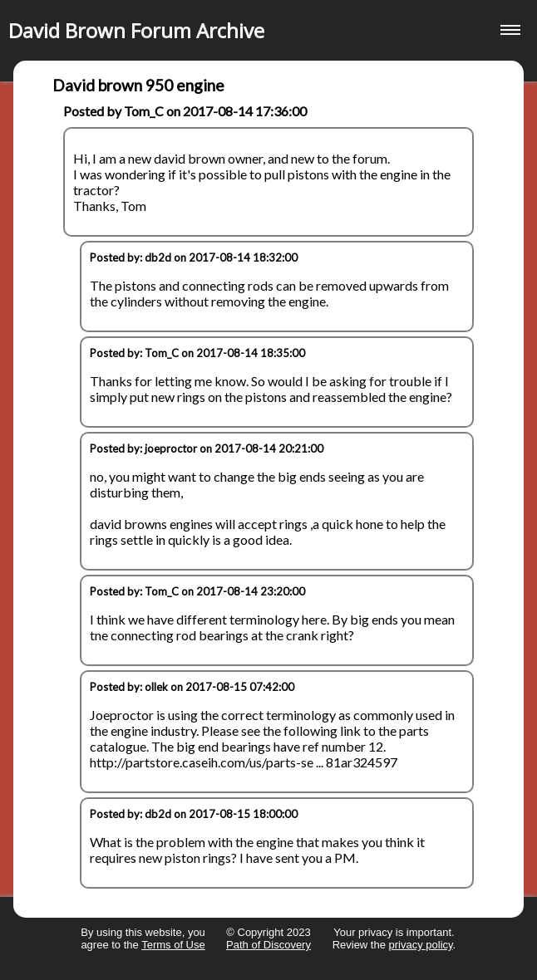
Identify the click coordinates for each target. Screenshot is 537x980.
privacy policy (421, 945)
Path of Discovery (268, 945)
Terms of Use (173, 945)
